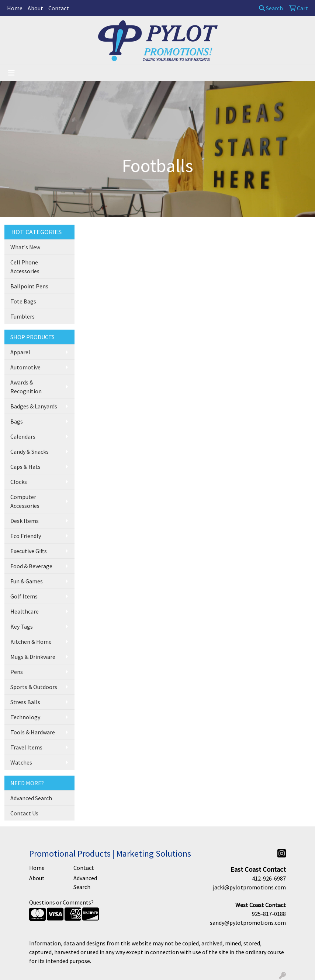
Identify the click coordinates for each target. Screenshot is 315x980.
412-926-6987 (269, 878)
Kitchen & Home (31, 642)
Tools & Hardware (33, 732)
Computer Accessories (25, 501)
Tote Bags (23, 301)
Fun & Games (27, 581)
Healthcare (25, 611)
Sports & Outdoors (34, 687)
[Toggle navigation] (11, 73)
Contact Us (24, 813)
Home (15, 8)
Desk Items (25, 521)
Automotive (25, 367)
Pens (17, 672)
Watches (21, 762)
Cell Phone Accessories (25, 267)
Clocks (19, 482)
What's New (25, 247)
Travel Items (26, 747)
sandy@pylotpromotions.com (248, 923)
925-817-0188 (269, 914)
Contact (59, 8)
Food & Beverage (31, 566)
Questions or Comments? (61, 902)
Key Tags (22, 626)
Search (271, 8)
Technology (25, 717)
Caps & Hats (25, 467)
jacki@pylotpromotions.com (249, 887)
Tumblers (22, 316)
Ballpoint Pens (29, 286)
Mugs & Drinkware (33, 657)
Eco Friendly (26, 536)
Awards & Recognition (26, 387)
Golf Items (24, 596)
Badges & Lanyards (34, 406)
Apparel (20, 352)
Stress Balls (25, 702)
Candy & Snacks (30, 452)
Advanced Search (31, 798)
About (35, 8)
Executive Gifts (29, 551)
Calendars (23, 436)
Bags (17, 421)
